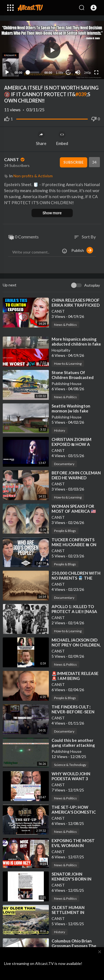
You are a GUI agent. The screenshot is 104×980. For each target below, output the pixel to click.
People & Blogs (65, 531)
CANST (15, 159)
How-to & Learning (68, 364)
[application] (52, 50)
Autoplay (92, 285)
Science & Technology (70, 765)
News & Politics (65, 325)
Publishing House (67, 384)
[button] (94, 8)
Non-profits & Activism (33, 176)
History (60, 430)
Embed (62, 138)
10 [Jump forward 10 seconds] (68, 72)
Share (41, 138)
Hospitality (61, 350)
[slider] (33, 72)
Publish (82, 250)
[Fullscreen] (96, 72)
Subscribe (73, 162)
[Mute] (78, 72)
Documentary (64, 464)
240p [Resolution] (88, 73)
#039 (81, 94)
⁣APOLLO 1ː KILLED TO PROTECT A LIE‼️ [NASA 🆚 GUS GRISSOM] (74, 611)
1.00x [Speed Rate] (60, 73)
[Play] (7, 72)
